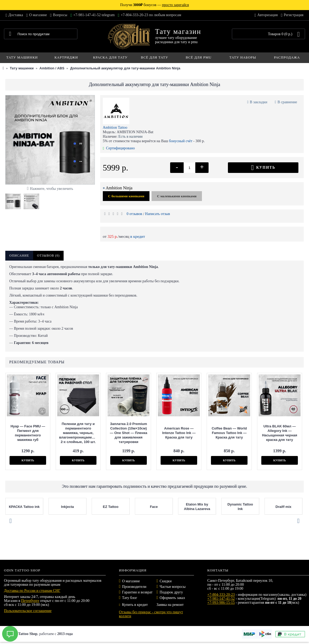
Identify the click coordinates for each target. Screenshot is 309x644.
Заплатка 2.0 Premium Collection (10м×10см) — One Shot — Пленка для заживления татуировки (129, 433)
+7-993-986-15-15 (221, 603)
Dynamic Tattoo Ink (257, 507)
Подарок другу (171, 592)
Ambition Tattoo (115, 128)
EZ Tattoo (127, 507)
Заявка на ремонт (170, 605)
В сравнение (287, 102)
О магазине (131, 581)
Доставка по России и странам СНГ (32, 591)
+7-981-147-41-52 (221, 599)
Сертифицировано (119, 148)
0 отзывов (134, 214)
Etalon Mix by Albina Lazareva (214, 507)
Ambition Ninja (119, 188)
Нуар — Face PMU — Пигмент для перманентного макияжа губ (28, 433)
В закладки (259, 102)
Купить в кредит (133, 605)
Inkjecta (84, 507)
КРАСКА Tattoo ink (41, 507)
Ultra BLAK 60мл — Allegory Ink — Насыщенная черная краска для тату (280, 433)
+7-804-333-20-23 (221, 595)
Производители (134, 587)
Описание (19, 256)
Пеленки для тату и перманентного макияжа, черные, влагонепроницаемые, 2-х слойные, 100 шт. (78, 433)
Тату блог (130, 598)
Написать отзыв (157, 214)
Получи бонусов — (154, 5)
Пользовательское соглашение (28, 611)
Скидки (165, 581)
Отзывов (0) (48, 256)
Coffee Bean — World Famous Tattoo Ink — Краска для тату (229, 433)
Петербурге (30, 601)
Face (171, 507)
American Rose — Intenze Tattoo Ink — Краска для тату (179, 433)
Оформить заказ (172, 598)
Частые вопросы (173, 587)
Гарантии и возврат (137, 592)
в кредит (138, 236)
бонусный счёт (181, 141)
